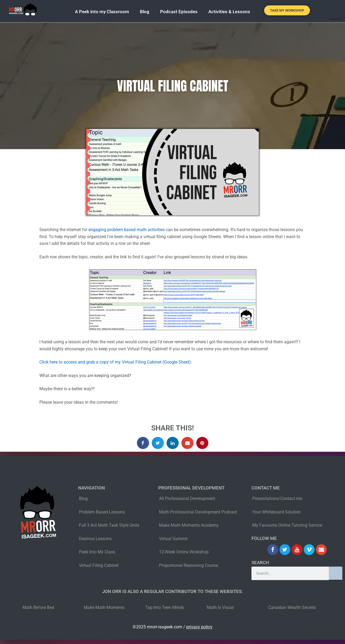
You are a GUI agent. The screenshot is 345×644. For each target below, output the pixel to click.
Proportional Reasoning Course (189, 565)
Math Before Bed (38, 607)
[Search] (336, 573)
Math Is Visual (220, 607)
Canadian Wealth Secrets (292, 607)
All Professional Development (187, 499)
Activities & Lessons (229, 12)
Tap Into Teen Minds (165, 607)
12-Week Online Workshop (184, 552)
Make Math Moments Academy (189, 525)
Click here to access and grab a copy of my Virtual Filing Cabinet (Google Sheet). (116, 362)
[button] (143, 443)
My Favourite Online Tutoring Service (287, 525)
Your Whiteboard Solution (277, 512)
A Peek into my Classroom (102, 12)
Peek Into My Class (97, 552)
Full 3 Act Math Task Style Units (109, 525)
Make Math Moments (104, 607)
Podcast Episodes (179, 12)
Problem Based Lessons (102, 512)
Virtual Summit (173, 539)
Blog (145, 12)
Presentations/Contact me (277, 499)
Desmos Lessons (96, 539)
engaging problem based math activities (127, 230)
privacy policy (199, 627)
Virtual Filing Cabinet (99, 565)
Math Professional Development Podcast (198, 512)
